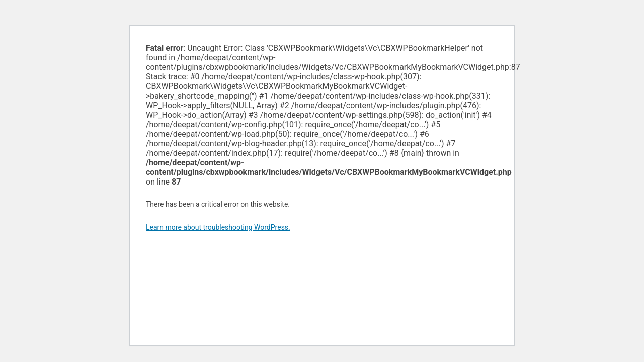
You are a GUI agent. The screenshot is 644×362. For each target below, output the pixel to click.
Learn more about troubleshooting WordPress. (218, 227)
